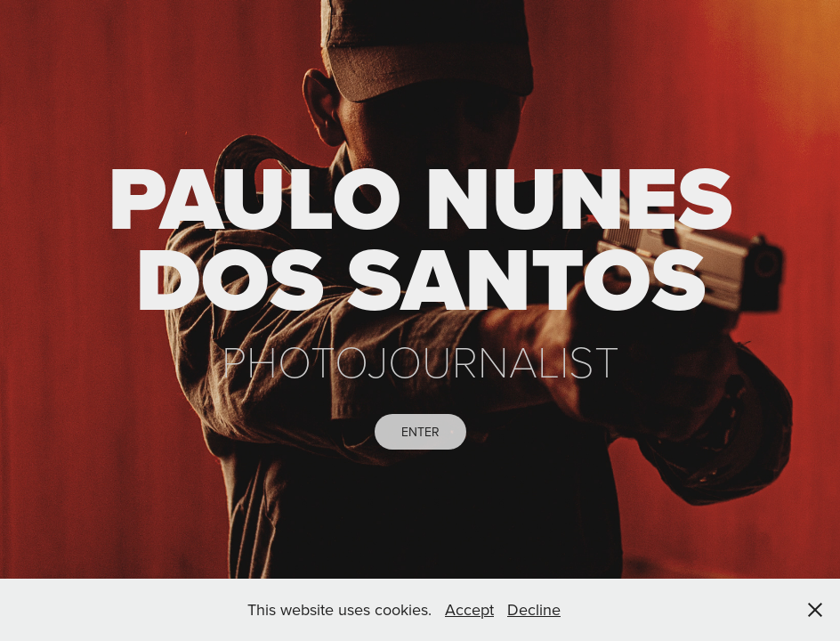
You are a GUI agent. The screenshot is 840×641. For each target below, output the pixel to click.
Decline (534, 609)
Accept (469, 609)
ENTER (420, 432)
